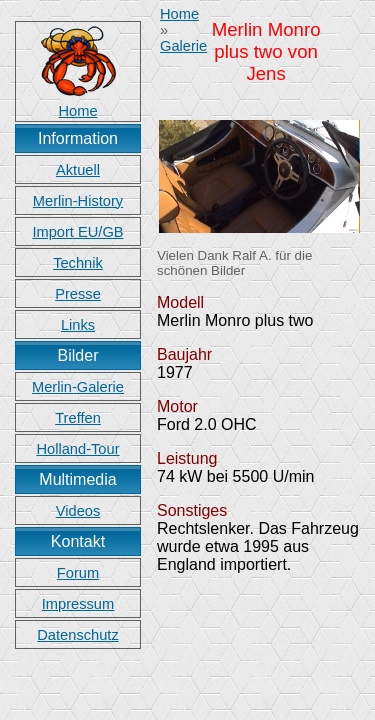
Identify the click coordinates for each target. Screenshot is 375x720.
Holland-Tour (77, 449)
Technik (78, 263)
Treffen (78, 418)
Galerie (183, 46)
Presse (78, 294)
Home (179, 14)
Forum (78, 573)
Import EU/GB (77, 232)
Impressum (78, 604)
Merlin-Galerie (78, 387)
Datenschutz (77, 635)
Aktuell (78, 170)
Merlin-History (78, 201)
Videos (78, 511)
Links (78, 325)
